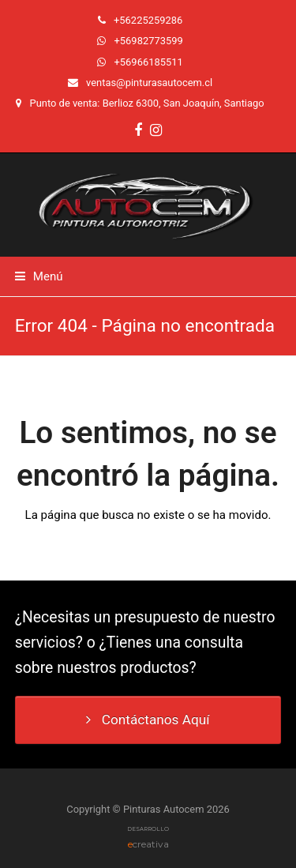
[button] (39, 276)
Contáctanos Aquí (148, 720)
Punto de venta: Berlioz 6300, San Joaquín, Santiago (147, 103)
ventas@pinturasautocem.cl (149, 83)
